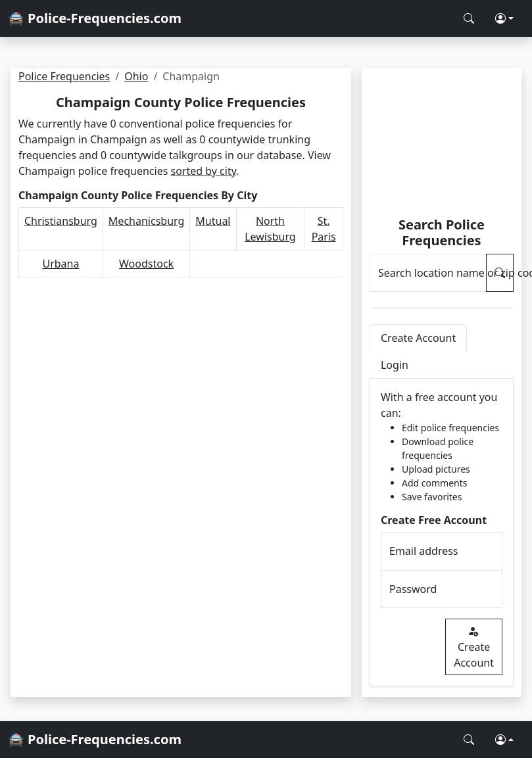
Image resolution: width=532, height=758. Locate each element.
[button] (504, 18)
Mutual (213, 221)
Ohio (136, 76)
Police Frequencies (64, 76)
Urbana (60, 264)
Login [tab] (395, 365)
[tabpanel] (442, 533)
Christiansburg (61, 221)
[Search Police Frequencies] (469, 18)
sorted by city (204, 171)
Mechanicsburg (146, 221)
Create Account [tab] (418, 338)
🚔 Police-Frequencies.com (95, 18)
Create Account (474, 647)
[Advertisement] (442, 145)
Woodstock (146, 264)
